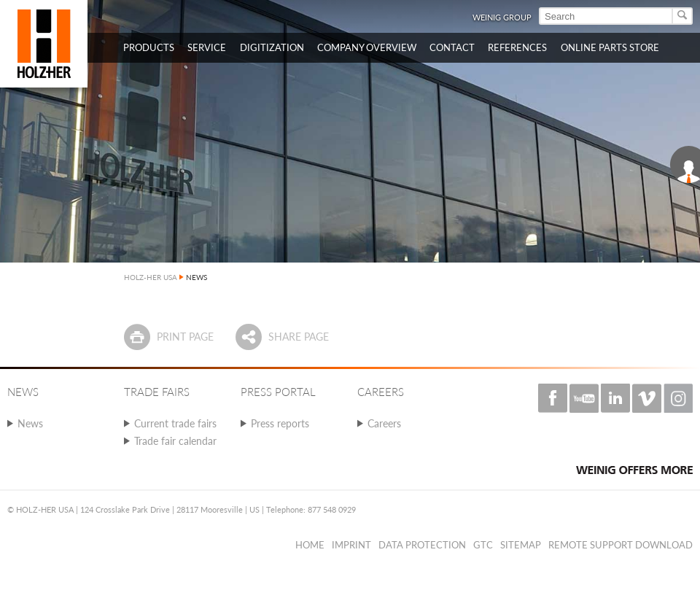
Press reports (280, 423)
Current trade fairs (175, 423)
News (30, 423)
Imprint (351, 545)
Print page (185, 337)
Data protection (422, 545)
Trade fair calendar (175, 441)
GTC (483, 545)
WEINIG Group (502, 17)
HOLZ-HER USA (151, 277)
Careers (384, 423)
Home (310, 545)
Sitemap (521, 545)
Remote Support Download (621, 545)
